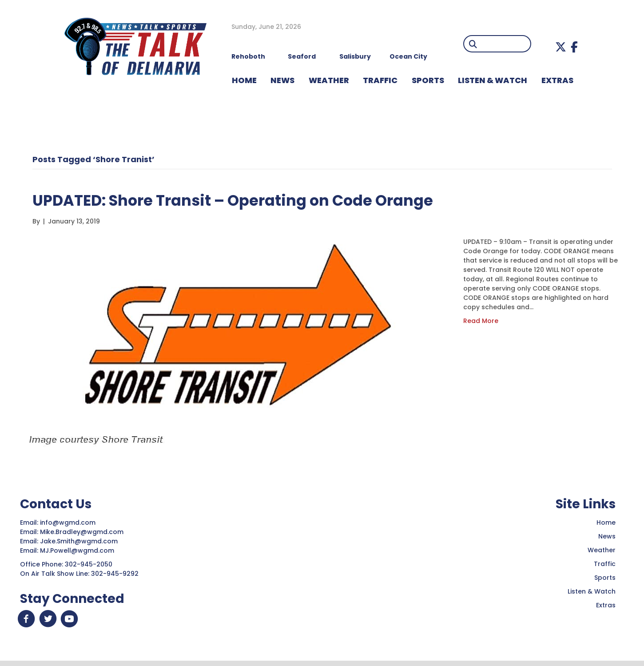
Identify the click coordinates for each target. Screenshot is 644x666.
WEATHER (329, 80)
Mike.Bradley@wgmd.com (82, 532)
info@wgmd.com (69, 522)
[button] (561, 47)
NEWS (282, 80)
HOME (244, 80)
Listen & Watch (592, 591)
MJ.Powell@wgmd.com (79, 550)
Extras (606, 605)
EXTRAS (557, 80)
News (607, 536)
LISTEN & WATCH (493, 80)
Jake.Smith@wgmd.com (80, 541)
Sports (428, 80)
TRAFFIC (380, 80)
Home (606, 522)
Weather (602, 550)
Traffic (605, 564)
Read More (481, 321)
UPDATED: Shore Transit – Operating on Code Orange (259, 200)
